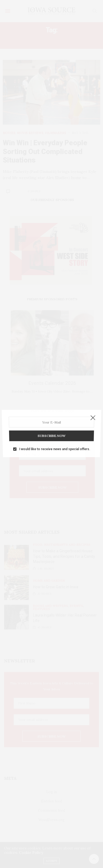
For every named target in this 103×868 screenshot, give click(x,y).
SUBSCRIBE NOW (51, 430)
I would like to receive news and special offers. (54, 440)
